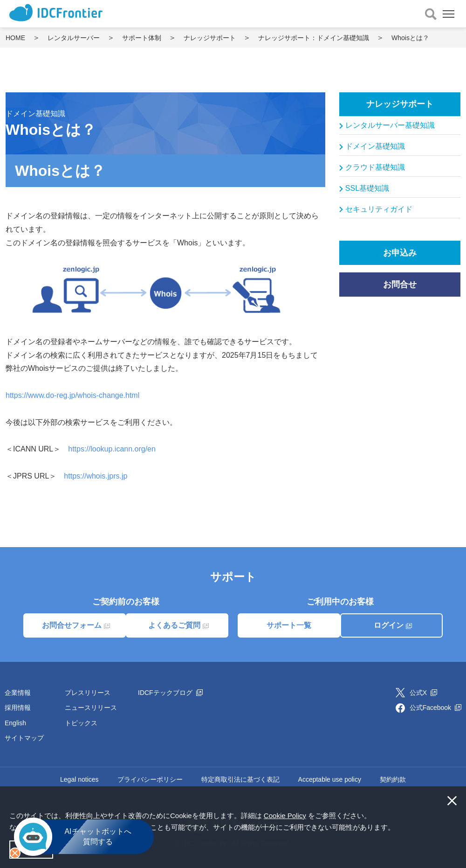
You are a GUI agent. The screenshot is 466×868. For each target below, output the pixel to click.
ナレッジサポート (400, 104)
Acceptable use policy (330, 779)
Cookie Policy (285, 816)
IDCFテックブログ (170, 693)
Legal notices (79, 779)
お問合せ (400, 285)
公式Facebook (435, 708)
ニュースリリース (91, 708)
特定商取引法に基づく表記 (240, 779)
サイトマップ (24, 738)
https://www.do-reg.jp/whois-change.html (72, 395)
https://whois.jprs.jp (96, 476)
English (15, 723)
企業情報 (18, 693)
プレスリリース (88, 693)
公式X (423, 693)
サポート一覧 (289, 625)
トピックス (81, 723)
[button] (398, 828)
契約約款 (393, 779)
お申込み (400, 253)
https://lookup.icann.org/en (112, 449)
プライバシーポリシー (150, 779)
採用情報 (18, 708)
